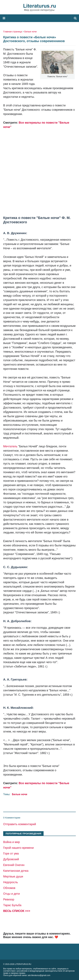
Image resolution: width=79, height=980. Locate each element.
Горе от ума (11, 854)
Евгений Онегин (14, 865)
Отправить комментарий (20, 824)
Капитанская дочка (16, 871)
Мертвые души (13, 876)
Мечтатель (10, 446)
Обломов (9, 888)
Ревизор (9, 899)
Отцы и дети (11, 894)
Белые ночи (31, 32)
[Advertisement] (39, 168)
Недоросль (11, 882)
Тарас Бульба (12, 905)
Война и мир (12, 842)
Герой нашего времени (18, 848)
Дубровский (11, 859)
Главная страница (13, 32)
